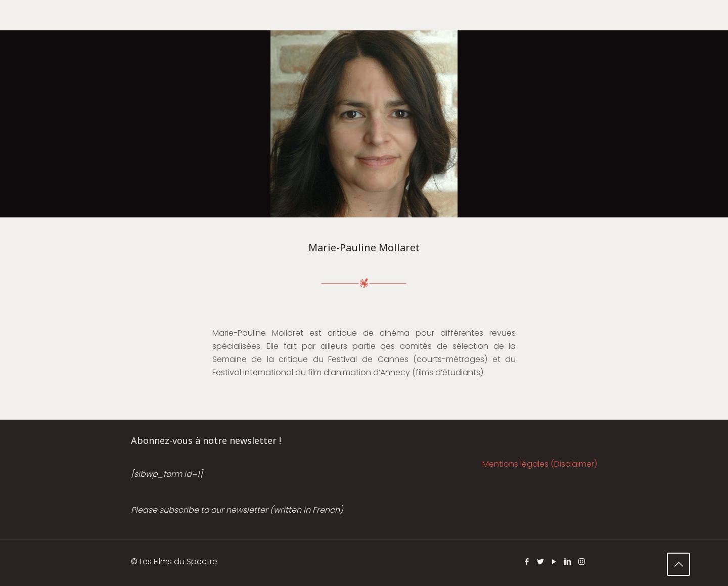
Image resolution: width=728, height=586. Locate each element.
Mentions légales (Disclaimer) (540, 464)
